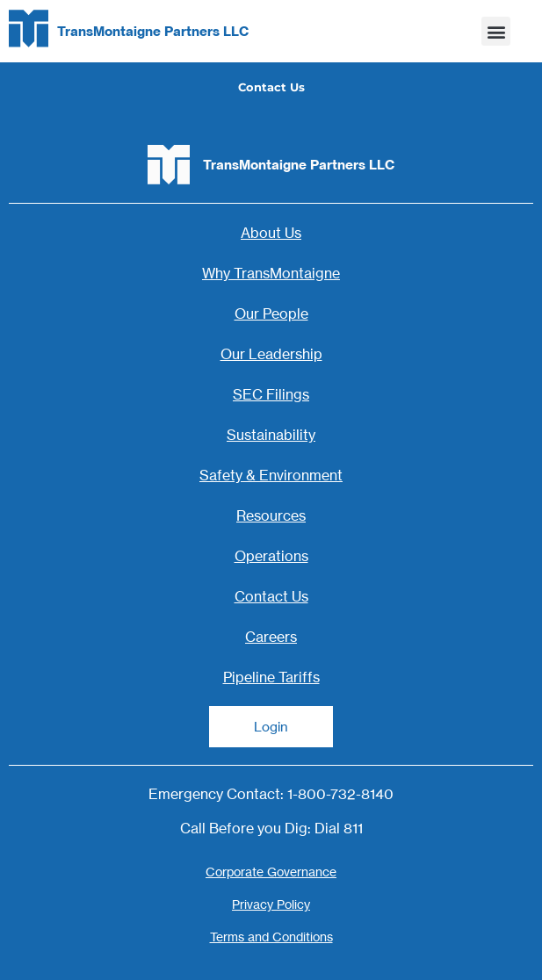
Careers (271, 637)
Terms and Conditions (271, 937)
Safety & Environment (271, 475)
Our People (271, 313)
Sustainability (271, 435)
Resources (271, 515)
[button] (496, 31)
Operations (271, 556)
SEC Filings (271, 394)
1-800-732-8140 (340, 794)
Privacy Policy (271, 904)
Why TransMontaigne (271, 273)
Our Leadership (271, 354)
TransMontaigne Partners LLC (153, 31)
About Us (271, 233)
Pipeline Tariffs (271, 677)
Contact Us (271, 596)
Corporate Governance (271, 872)
